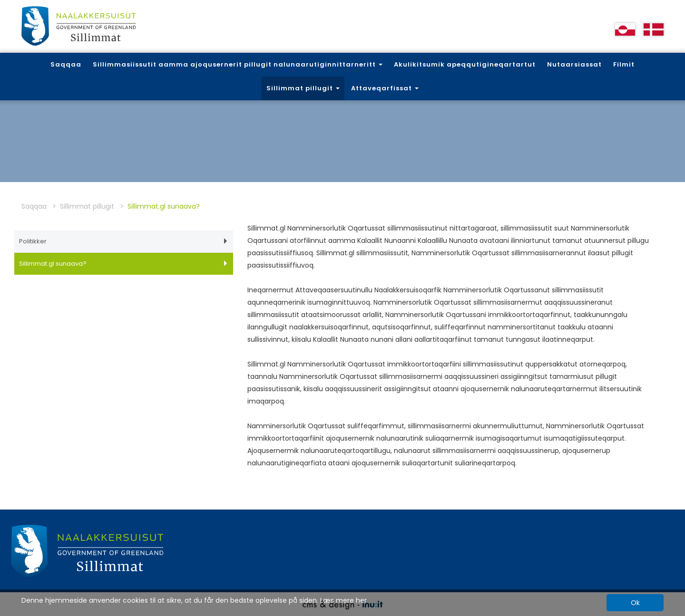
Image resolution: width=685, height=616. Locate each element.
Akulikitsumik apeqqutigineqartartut (465, 64)
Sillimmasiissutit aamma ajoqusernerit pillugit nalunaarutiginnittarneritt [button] (238, 64)
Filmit (624, 64)
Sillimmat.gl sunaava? (123, 264)
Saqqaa (66, 64)
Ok (635, 603)
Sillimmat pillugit (87, 206)
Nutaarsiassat (574, 64)
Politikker (123, 241)
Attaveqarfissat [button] (385, 88)
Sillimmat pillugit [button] (303, 88)
